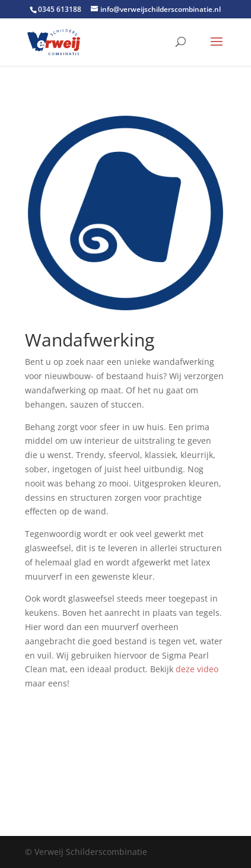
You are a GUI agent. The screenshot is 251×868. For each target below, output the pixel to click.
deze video (197, 669)
